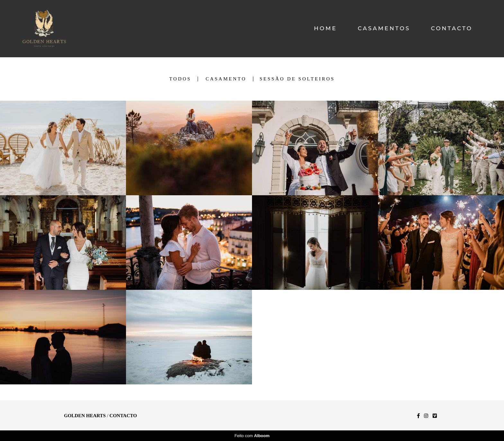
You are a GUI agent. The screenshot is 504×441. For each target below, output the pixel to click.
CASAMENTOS (384, 28)
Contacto (123, 416)
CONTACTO (452, 28)
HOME (326, 28)
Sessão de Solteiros (297, 79)
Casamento (226, 79)
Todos (180, 79)
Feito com (252, 436)
